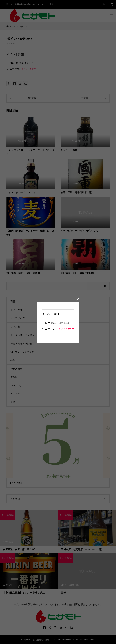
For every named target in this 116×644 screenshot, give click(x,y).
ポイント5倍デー (65, 329)
